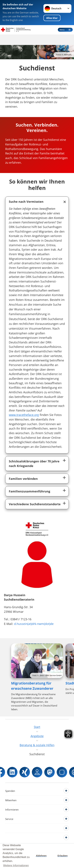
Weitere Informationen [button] (16, 865)
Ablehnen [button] (41, 856)
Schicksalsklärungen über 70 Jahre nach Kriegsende (34, 463)
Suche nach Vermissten (26, 201)
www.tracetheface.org (24, 415)
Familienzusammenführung (29, 491)
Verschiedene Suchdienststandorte (35, 504)
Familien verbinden (23, 479)
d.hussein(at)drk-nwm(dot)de (34, 624)
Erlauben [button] (63, 856)
